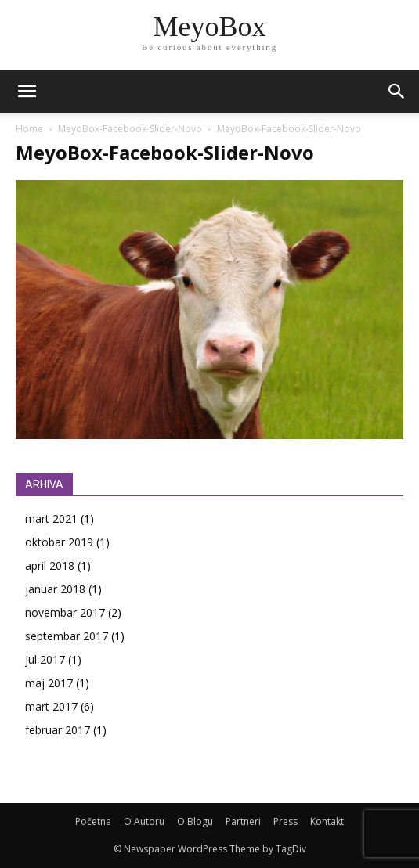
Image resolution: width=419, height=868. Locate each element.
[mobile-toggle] (27, 92)
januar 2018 (55, 589)
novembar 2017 (65, 612)
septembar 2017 (67, 636)
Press (285, 821)
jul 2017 (45, 659)
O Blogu (195, 821)
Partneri (243, 821)
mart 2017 (51, 706)
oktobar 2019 (59, 542)
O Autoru (144, 821)
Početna (93, 821)
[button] (397, 92)
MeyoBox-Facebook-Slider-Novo (130, 129)
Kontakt (327, 821)
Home (29, 129)
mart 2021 (51, 519)
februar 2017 (58, 730)
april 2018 (50, 565)
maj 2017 (49, 683)
